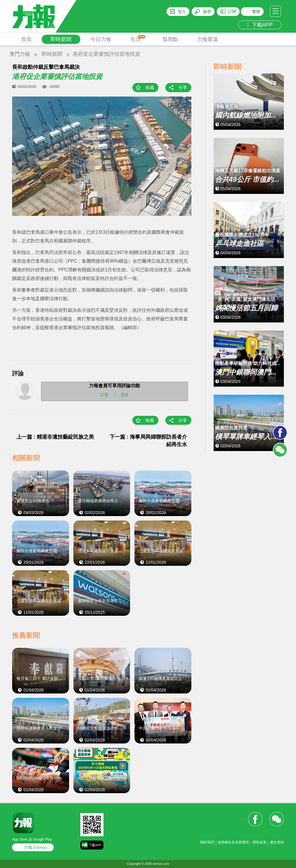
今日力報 (101, 39)
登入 (182, 12)
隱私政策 (260, 842)
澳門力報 (20, 54)
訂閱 (232, 12)
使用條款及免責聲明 (233, 842)
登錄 (125, 395)
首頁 (26, 39)
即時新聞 (61, 39)
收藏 (150, 87)
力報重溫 (208, 39)
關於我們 (207, 842)
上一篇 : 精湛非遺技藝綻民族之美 (55, 437)
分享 (183, 87)
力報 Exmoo (35, 847)
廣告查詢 (277, 842)
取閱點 (171, 39)
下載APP (260, 25)
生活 (138, 39)
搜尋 (207, 12)
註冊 (104, 395)
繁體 (256, 12)
